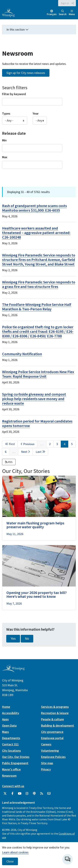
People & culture (52, 719)
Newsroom (9, 776)
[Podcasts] (34, 794)
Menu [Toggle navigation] (72, 13)
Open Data (9, 726)
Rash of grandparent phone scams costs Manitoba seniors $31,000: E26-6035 (34, 208)
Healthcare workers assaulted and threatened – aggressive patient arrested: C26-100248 (36, 233)
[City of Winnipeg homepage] (13, 671)
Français (52, 14)
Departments (11, 738)
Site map (47, 763)
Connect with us (13, 786)
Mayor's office (11, 769)
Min (4, 140)
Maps (5, 732)
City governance (52, 732)
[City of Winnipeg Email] (49, 794)
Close (10, 861)
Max (5, 157)
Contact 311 (10, 744)
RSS (9, 462)
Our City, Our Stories (16, 757)
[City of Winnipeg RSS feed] (42, 794)
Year (36, 113)
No (27, 639)
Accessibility (11, 713)
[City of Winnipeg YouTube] (20, 794)
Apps (5, 719)
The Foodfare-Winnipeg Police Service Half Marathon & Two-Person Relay (37, 307)
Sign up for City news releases (26, 73)
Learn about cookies (15, 852)
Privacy (46, 769)
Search (63, 13)
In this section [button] (17, 29)
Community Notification (22, 354)
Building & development (58, 726)
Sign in (65, 3)
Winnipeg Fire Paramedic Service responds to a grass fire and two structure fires (39, 284)
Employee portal (52, 738)
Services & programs (55, 707)
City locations (11, 751)
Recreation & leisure (55, 713)
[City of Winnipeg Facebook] (12, 794)
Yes (13, 639)
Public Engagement (15, 763)
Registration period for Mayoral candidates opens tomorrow (37, 423)
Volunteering (50, 751)
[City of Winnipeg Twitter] (5, 794)
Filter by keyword (14, 94)
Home (6, 707)
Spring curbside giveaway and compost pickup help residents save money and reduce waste (34, 399)
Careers (46, 744)
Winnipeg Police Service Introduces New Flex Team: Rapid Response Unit (38, 374)
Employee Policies (53, 757)
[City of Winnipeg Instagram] (27, 794)
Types (6, 113)
